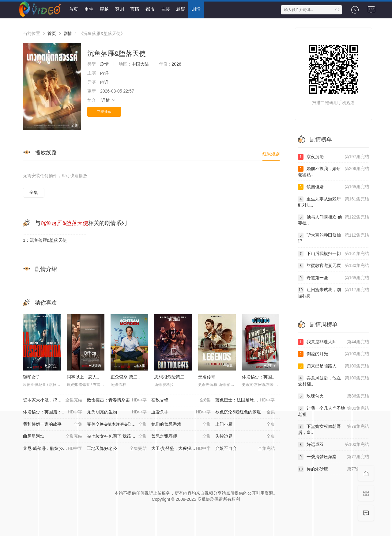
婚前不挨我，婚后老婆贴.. (334, 171)
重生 (89, 9)
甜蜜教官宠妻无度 (334, 266)
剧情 (196, 9)
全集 (34, 192)
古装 (165, 9)
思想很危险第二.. (171, 377)
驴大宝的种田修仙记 (334, 238)
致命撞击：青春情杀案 (117, 400)
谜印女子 (32, 377)
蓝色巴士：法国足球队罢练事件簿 (247, 400)
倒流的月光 (334, 354)
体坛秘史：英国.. (258, 377)
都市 (150, 9)
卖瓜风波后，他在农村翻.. (334, 381)
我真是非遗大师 (334, 342)
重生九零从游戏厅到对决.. (334, 202)
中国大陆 (140, 64)
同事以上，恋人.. (83, 377)
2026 (177, 64)
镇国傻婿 (334, 187)
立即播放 (104, 112)
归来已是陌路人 (334, 366)
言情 (135, 9)
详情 (109, 100)
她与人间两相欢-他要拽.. (334, 220)
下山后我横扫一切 (334, 254)
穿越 (104, 9)
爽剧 (119, 9)
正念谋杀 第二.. (125, 377)
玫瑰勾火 (334, 396)
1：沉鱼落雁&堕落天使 (45, 240)
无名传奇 (207, 377)
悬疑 (181, 9)
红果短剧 (271, 154)
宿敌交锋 (181, 400)
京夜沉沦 (334, 157)
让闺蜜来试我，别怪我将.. (334, 293)
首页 (73, 9)
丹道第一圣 (334, 278)
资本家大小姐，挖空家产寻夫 (53, 400)
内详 (104, 73)
